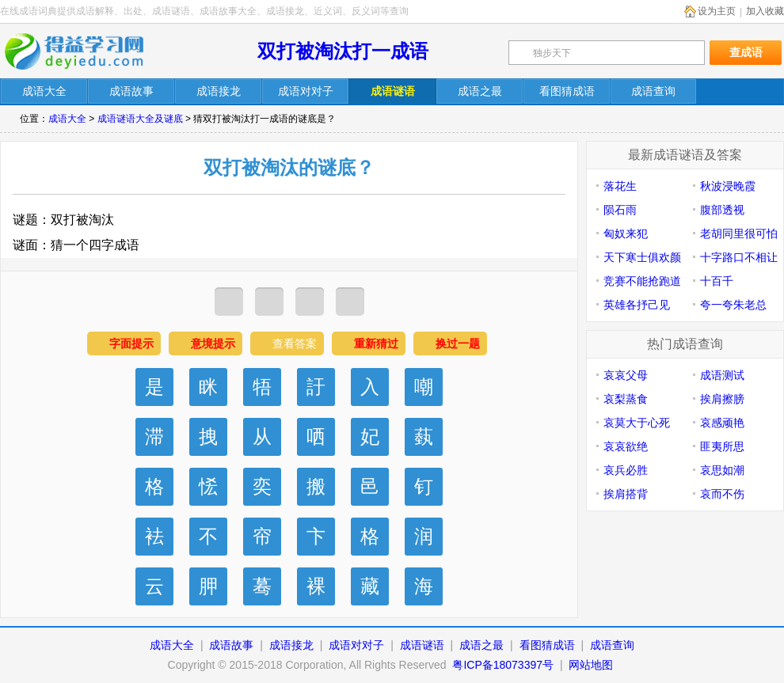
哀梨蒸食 (626, 399)
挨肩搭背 (626, 494)
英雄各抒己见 (637, 305)
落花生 (620, 186)
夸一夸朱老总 (733, 305)
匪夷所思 (722, 446)
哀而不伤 (722, 494)
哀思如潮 (722, 470)
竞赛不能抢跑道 (642, 281)
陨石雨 (620, 210)
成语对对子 (356, 645)
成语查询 (612, 645)
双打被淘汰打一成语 (343, 51)
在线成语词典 (85, 51)
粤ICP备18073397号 (504, 665)
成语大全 (67, 119)
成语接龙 (291, 645)
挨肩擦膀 (722, 399)
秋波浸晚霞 (728, 186)
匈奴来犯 (626, 233)
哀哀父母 (626, 375)
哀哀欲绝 (626, 446)
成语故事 (231, 645)
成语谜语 (422, 645)
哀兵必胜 (626, 470)
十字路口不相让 (739, 257)
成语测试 (722, 375)
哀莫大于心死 (637, 423)
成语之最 (481, 645)
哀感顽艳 (722, 423)
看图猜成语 (547, 645)
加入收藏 (765, 11)
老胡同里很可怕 (739, 233)
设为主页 (717, 11)
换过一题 (458, 343)
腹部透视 (722, 210)
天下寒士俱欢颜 (642, 257)
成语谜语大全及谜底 (140, 119)
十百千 (717, 281)
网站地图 (591, 665)
